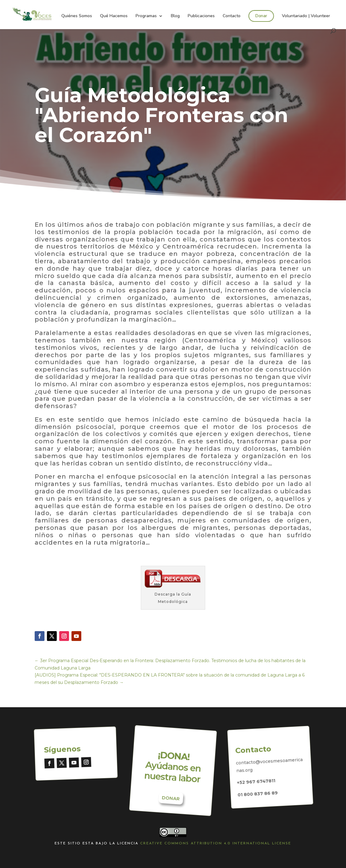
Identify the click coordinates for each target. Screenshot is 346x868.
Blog (175, 16)
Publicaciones (201, 16)
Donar (261, 16)
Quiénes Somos (77, 16)
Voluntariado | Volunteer (306, 16)
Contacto (232, 16)
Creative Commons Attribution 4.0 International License (216, 843)
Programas (146, 16)
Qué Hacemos (114, 16)
